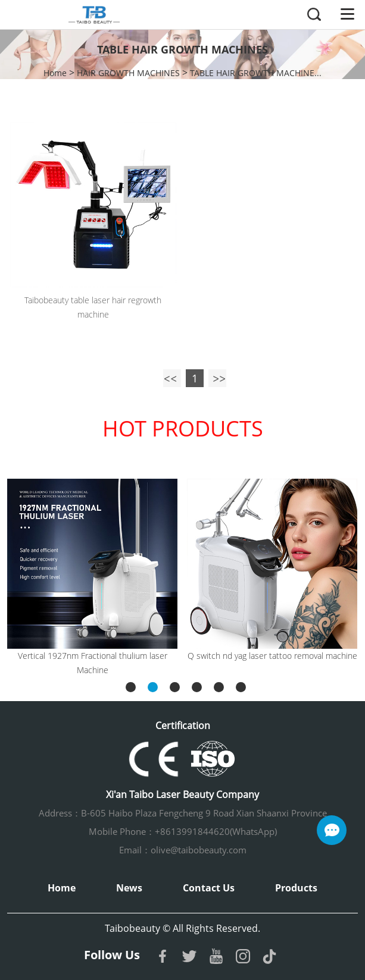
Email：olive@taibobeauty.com (183, 850)
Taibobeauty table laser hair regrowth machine (93, 307)
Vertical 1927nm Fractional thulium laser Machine (93, 663)
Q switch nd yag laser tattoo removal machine (272, 656)
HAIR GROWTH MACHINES (128, 73)
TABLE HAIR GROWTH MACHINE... (256, 73)
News (129, 888)
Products (296, 888)
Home (55, 73)
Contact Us (209, 888)
